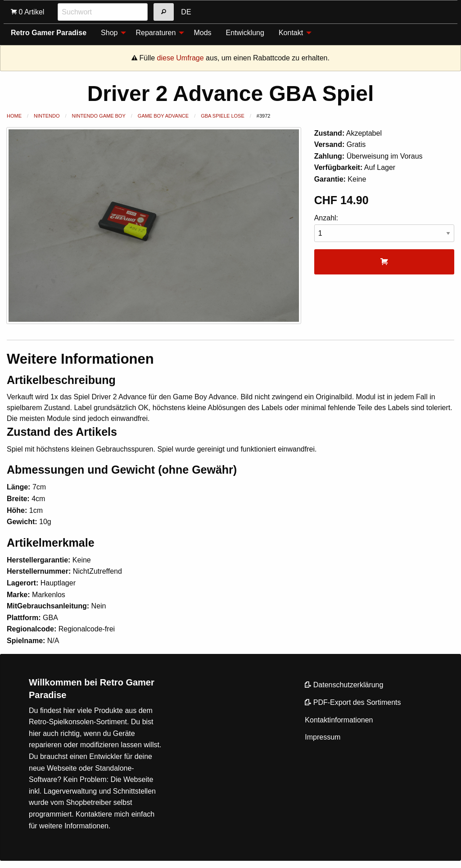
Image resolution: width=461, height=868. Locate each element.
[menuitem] (111, 32)
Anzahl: (384, 228)
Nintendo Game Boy (99, 116)
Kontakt (291, 33)
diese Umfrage (181, 58)
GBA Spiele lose (223, 116)
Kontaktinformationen (339, 720)
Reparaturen (156, 33)
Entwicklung (245, 33)
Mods (202, 33)
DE (186, 12)
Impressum (323, 737)
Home (14, 116)
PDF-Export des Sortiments (353, 702)
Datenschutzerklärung (344, 685)
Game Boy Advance (163, 116)
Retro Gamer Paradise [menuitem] (49, 33)
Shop (109, 33)
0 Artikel (27, 12)
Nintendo (47, 116)
